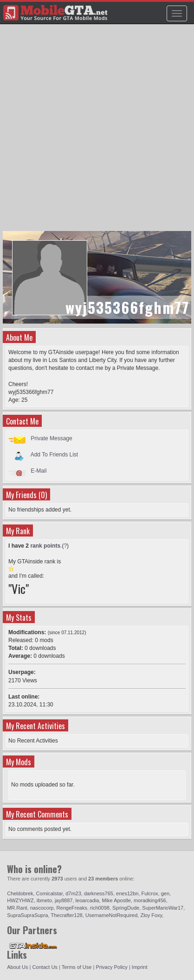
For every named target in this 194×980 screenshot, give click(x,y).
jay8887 (64, 900)
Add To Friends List (55, 455)
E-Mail (39, 471)
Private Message (51, 438)
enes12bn (127, 893)
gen (165, 893)
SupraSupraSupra (27, 915)
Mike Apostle (116, 900)
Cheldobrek (20, 893)
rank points (45, 546)
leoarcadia (87, 900)
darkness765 (99, 893)
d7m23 (73, 893)
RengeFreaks (72, 908)
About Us (17, 967)
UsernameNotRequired (112, 915)
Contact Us (45, 967)
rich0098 (100, 908)
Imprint (140, 967)
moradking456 (150, 900)
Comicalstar (49, 893)
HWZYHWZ (20, 900)
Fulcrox (150, 893)
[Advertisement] (97, 132)
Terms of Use (77, 967)
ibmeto (44, 900)
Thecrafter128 (66, 915)
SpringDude (126, 908)
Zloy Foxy (151, 915)
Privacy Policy (111, 967)
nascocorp (42, 908)
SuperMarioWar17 (163, 908)
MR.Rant (17, 908)
